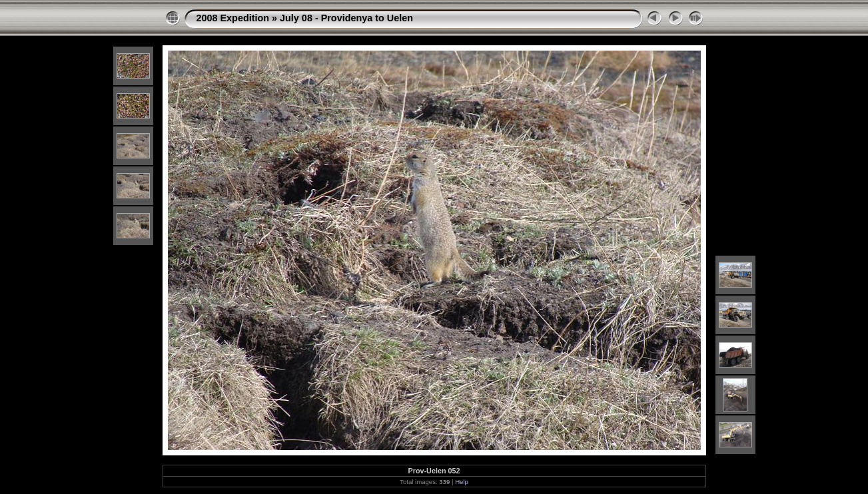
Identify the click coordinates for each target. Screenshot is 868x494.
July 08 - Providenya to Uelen (346, 18)
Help (462, 482)
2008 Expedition (233, 18)
